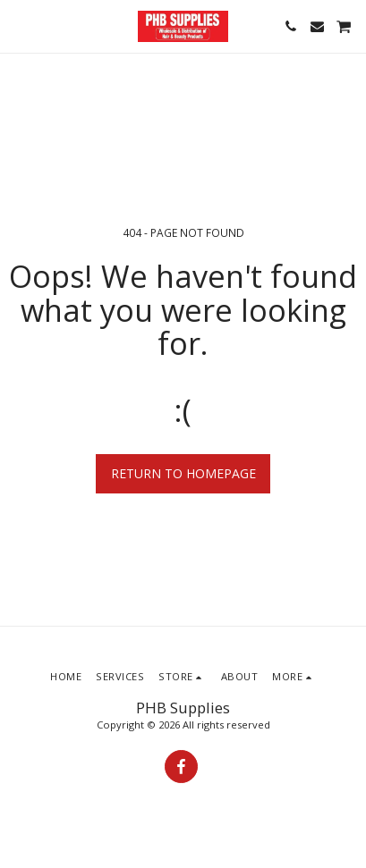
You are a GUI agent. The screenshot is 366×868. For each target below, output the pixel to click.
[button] (20, 25)
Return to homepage (183, 473)
